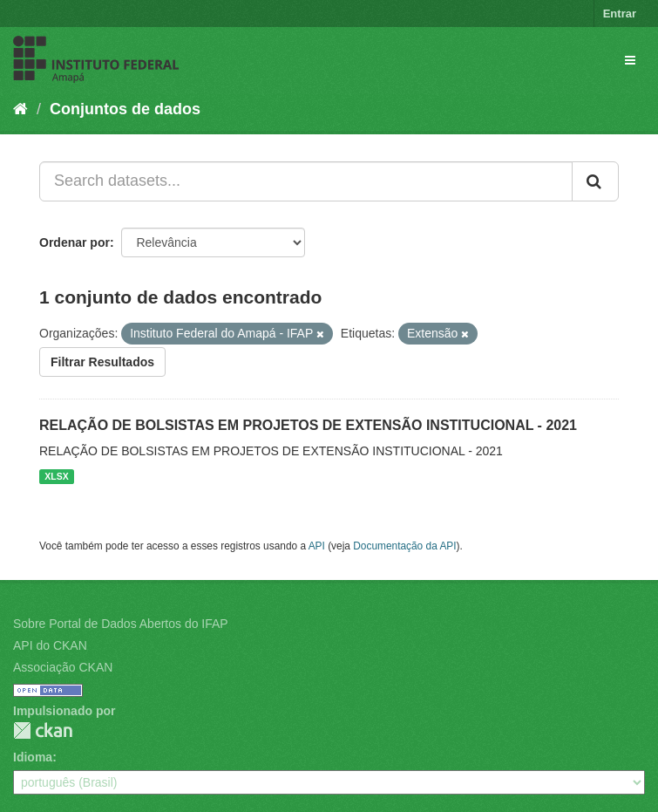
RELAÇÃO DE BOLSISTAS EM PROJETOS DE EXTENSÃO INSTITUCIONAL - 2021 (308, 425)
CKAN (43, 730)
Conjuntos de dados (125, 109)
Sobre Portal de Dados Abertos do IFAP (121, 624)
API (317, 546)
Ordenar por (75, 242)
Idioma (33, 757)
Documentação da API (404, 546)
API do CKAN (50, 645)
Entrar (620, 14)
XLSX (56, 476)
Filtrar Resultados (102, 362)
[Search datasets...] (306, 181)
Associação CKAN (63, 667)
